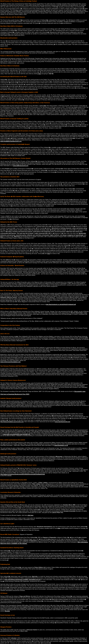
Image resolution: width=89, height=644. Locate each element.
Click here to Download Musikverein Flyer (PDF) (15, 394)
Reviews (7, 611)
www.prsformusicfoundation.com (10, 362)
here (40, 74)
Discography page (80, 391)
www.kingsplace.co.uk (61, 445)
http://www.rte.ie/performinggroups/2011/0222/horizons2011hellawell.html (23, 474)
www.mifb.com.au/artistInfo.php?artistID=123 (17, 434)
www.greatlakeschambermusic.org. (11, 141)
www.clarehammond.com (62, 422)
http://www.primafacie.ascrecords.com (12, 422)
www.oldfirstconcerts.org (21, 166)
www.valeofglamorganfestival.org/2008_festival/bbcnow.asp (23, 580)
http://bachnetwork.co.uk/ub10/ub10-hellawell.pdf (61, 304)
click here (30, 515)
